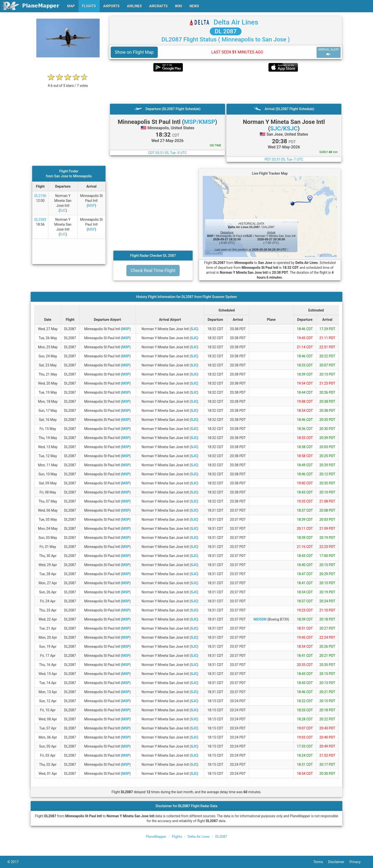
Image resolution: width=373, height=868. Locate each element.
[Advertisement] (226, 88)
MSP (91, 206)
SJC (63, 210)
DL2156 (40, 196)
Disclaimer (339, 862)
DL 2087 (226, 31)
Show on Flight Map (134, 52)
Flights (177, 837)
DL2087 (221, 837)
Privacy (358, 862)
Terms (321, 862)
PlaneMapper (156, 837)
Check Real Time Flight (153, 270)
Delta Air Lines (236, 22)
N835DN (260, 619)
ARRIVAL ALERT (329, 52)
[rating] (68, 83)
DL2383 (40, 220)
